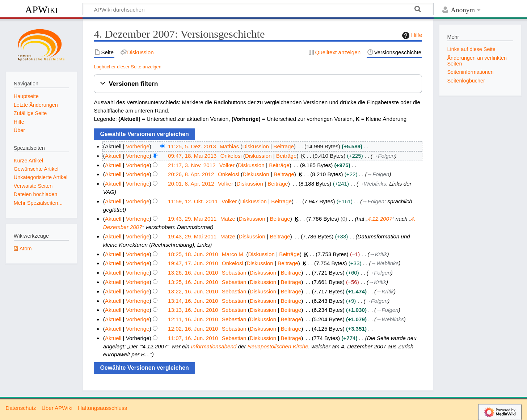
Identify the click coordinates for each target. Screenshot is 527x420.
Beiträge (284, 146)
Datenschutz (21, 408)
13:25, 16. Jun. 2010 (193, 282)
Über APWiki (57, 408)
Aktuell (113, 156)
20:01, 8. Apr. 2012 (191, 184)
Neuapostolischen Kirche (278, 346)
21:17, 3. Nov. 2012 (192, 165)
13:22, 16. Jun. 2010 (193, 291)
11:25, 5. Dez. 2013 (192, 146)
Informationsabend (214, 346)
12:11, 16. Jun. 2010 (193, 319)
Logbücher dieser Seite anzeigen (127, 67)
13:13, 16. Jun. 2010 (193, 310)
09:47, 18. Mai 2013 (192, 156)
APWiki (41, 10)
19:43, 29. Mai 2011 (192, 219)
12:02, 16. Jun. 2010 (193, 329)
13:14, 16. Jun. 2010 (193, 301)
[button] (258, 84)
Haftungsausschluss (102, 408)
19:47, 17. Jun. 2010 (193, 263)
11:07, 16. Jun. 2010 (193, 338)
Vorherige (138, 146)
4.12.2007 (380, 219)
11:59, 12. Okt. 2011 (193, 201)
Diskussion (255, 146)
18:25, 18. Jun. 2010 (193, 254)
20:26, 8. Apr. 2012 (191, 174)
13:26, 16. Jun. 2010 (193, 273)
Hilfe (411, 35)
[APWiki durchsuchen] (258, 9)
